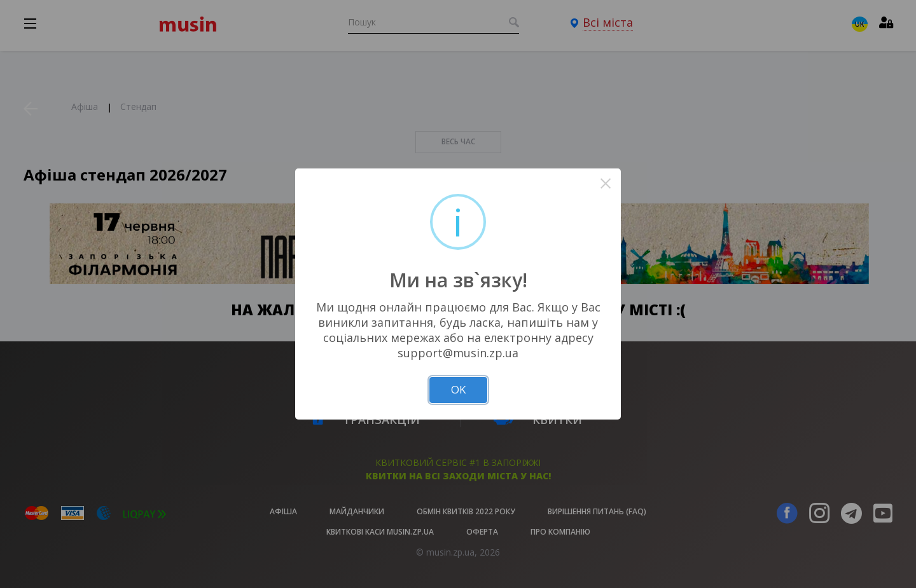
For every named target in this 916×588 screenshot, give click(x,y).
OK (458, 389)
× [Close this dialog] (606, 183)
